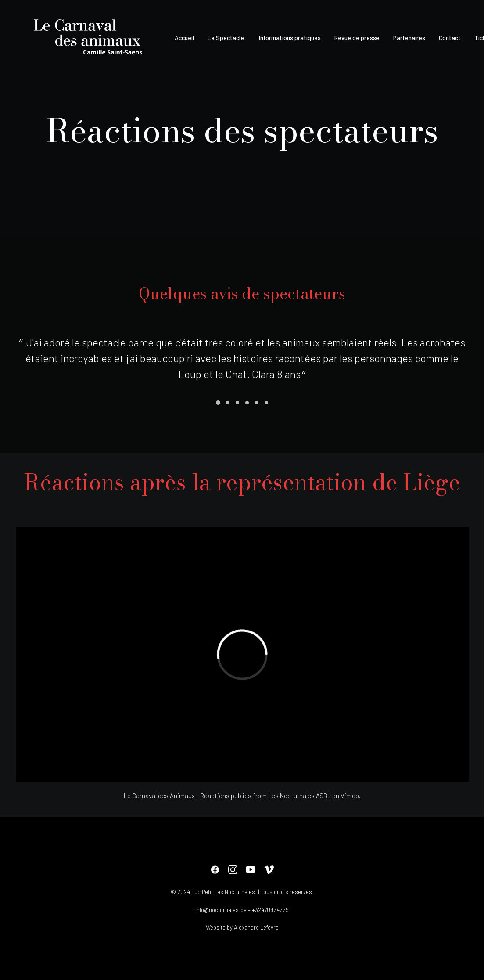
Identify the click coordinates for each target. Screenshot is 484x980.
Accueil (184, 38)
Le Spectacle (226, 38)
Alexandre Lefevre (256, 927)
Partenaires (409, 38)
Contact (450, 38)
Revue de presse (357, 38)
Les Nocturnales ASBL (299, 796)
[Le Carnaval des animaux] (90, 38)
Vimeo (350, 796)
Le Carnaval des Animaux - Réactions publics (188, 796)
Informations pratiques (289, 38)
